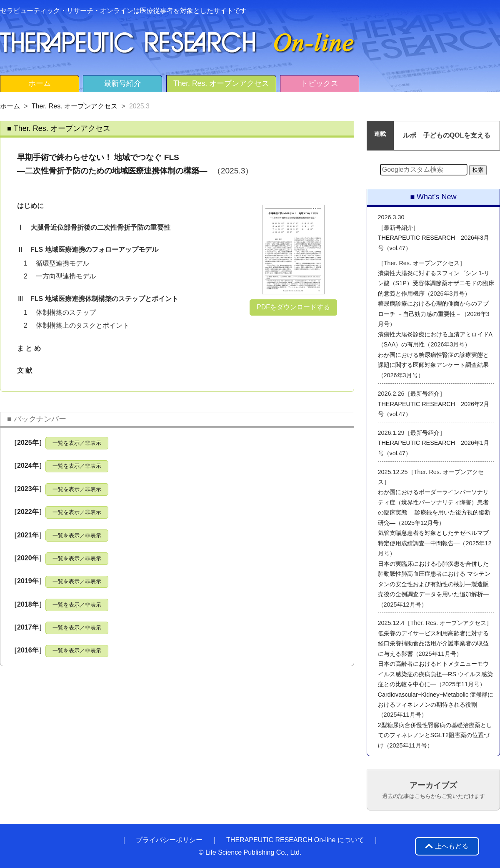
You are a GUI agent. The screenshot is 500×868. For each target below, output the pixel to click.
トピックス (320, 83)
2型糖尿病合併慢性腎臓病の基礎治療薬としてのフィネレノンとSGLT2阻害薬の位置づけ (435, 735)
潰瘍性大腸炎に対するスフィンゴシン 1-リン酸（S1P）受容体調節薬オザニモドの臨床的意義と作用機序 (436, 283)
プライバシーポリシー (169, 840)
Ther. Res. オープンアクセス (221, 83)
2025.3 (139, 106)
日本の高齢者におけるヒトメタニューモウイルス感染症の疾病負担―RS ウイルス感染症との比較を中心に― (435, 674)
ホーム (40, 83)
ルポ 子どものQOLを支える (447, 135)
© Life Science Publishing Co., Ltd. (250, 852)
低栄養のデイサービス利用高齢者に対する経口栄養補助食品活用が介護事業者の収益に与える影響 (433, 643)
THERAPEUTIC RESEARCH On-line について (295, 840)
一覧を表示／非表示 (77, 443)
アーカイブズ (434, 790)
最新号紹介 (122, 83)
